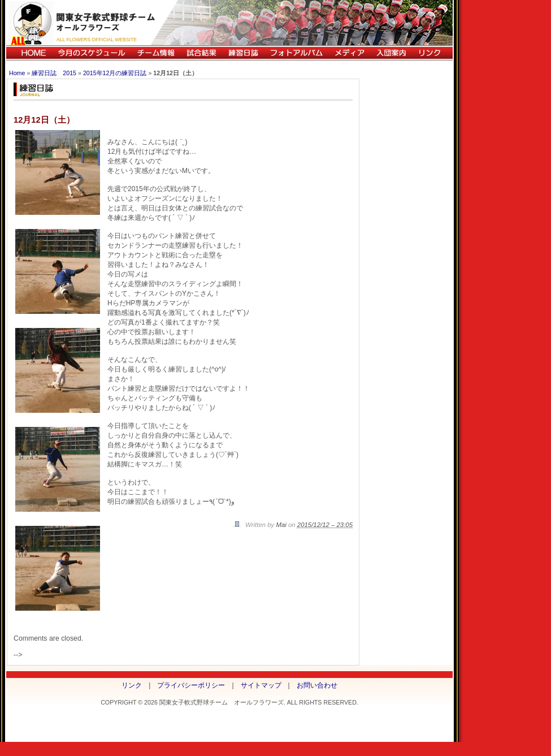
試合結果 (201, 53)
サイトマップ (261, 685)
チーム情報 (156, 53)
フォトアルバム (296, 53)
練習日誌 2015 (54, 73)
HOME (29, 53)
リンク (432, 53)
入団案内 (391, 53)
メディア (349, 53)
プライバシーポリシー (191, 685)
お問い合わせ (317, 685)
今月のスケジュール (92, 53)
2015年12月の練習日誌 (115, 73)
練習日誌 (243, 53)
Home (17, 73)
